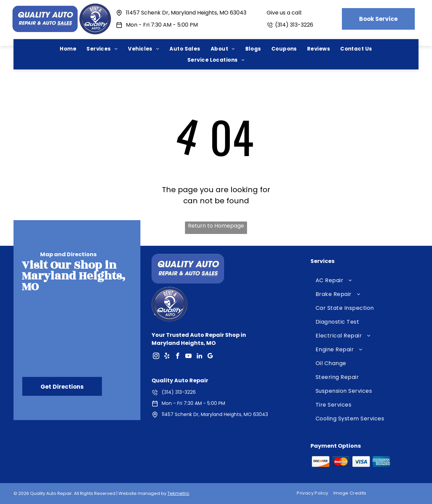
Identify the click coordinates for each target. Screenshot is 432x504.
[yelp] (167, 357)
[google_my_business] (210, 357)
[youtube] (189, 357)
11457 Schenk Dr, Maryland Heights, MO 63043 (186, 13)
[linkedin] (199, 357)
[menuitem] (68, 49)
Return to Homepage (216, 226)
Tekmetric (178, 493)
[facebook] (178, 357)
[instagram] (156, 357)
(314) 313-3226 (294, 25)
